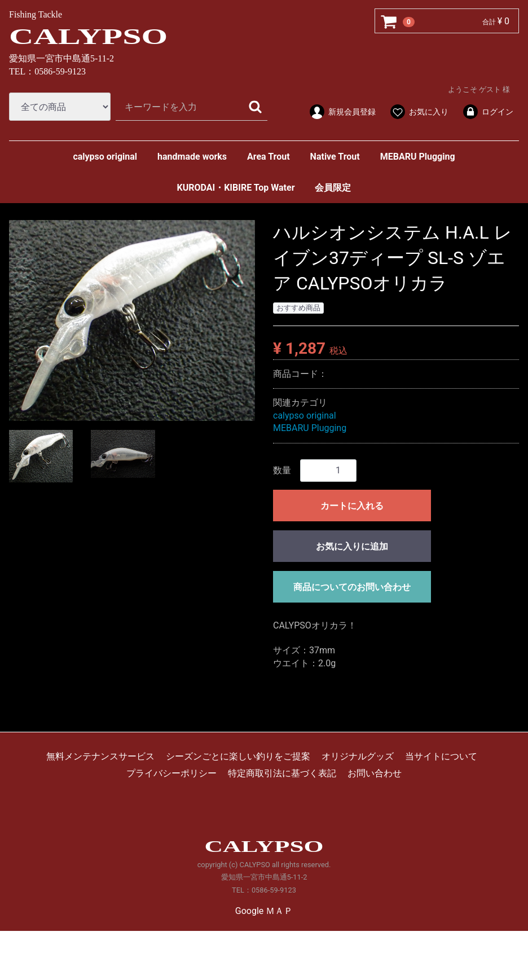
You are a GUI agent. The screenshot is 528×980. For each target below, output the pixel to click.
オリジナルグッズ (358, 756)
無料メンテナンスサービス (100, 756)
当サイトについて (441, 756)
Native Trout (335, 157)
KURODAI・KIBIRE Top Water (236, 188)
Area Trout (269, 157)
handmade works (192, 157)
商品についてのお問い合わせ (352, 586)
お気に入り (419, 112)
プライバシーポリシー (171, 773)
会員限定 (333, 188)
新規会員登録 (342, 112)
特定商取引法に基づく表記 (282, 773)
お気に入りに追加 (352, 546)
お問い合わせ (375, 773)
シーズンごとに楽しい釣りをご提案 (238, 756)
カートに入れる (352, 505)
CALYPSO (88, 36)
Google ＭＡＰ (264, 911)
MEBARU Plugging (418, 157)
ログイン (488, 112)
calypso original (105, 157)
